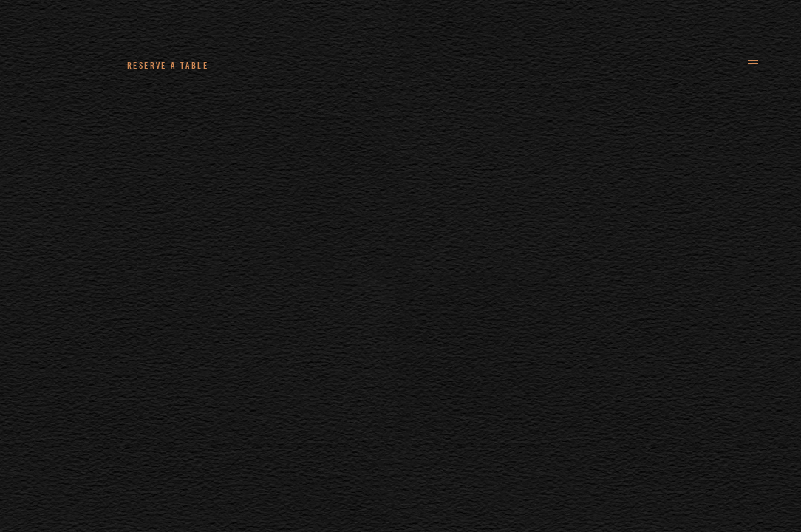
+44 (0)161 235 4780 (303, 65)
